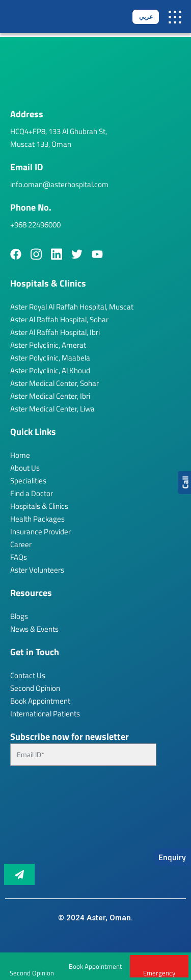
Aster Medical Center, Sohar (54, 383)
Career (21, 544)
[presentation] (52, 819)
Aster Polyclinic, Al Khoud (50, 370)
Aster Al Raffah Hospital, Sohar (59, 319)
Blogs (19, 616)
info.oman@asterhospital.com (59, 184)
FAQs (19, 557)
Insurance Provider (40, 532)
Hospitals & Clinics (39, 506)
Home (20, 455)
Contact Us (28, 675)
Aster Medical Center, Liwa (52, 409)
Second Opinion (35, 688)
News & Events (34, 629)
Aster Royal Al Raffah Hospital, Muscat (72, 307)
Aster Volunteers (37, 570)
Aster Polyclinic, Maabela (50, 358)
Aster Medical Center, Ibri (50, 396)
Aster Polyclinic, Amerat (48, 345)
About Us (25, 468)
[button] (175, 17)
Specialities (28, 481)
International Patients (45, 714)
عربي (146, 17)
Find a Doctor (32, 493)
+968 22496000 (35, 225)
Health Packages (37, 519)
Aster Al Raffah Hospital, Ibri (55, 332)
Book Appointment (95, 966)
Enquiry (172, 857)
